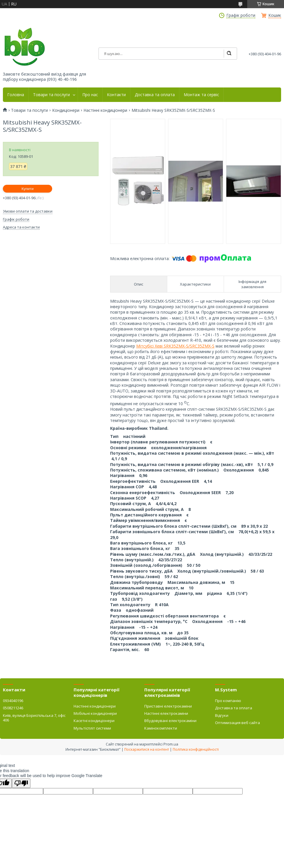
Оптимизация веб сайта (237, 723)
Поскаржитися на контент (147, 749)
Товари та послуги (51, 95)
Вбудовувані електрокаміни (170, 721)
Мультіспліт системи (92, 728)
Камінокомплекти (161, 728)
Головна (16, 95)
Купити (28, 189)
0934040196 (13, 701)
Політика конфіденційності (196, 749)
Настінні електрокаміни (166, 713)
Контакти (116, 95)
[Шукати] (229, 54)
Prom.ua (171, 744)
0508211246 (13, 708)
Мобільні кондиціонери (95, 713)
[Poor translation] (21, 783)
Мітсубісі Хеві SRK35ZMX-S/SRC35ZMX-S (175, 346)
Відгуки (222, 715)
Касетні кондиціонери (94, 721)
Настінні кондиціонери (105, 110)
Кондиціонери (66, 110)
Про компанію (228, 701)
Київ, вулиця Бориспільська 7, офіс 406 (34, 718)
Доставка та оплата (155, 95)
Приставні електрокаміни (168, 706)
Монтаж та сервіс (201, 95)
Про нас (90, 95)
